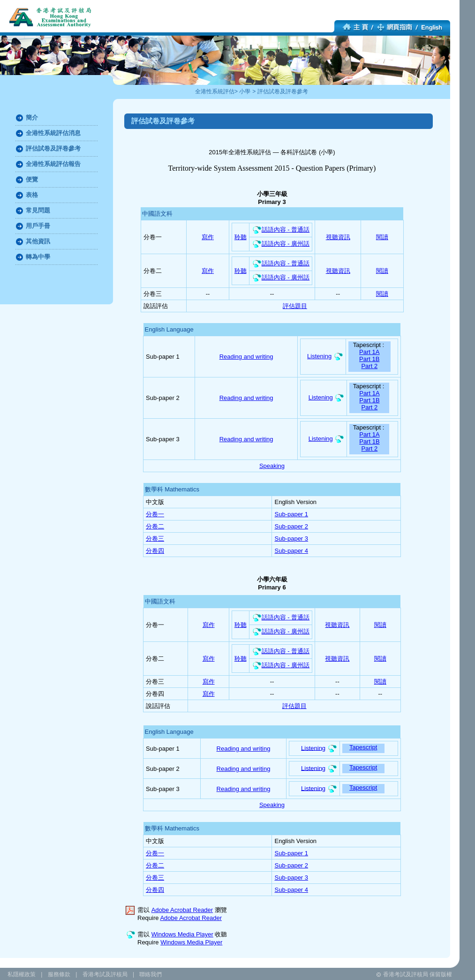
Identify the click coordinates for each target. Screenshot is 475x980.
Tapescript (363, 747)
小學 (245, 91)
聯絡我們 (151, 974)
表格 (32, 195)
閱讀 (382, 237)
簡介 (32, 117)
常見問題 (38, 210)
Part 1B (369, 359)
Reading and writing (246, 357)
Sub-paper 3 (291, 539)
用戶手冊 (38, 226)
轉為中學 (38, 257)
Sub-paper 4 (291, 551)
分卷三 (155, 539)
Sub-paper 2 (291, 526)
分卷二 (155, 526)
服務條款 (59, 974)
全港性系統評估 (215, 91)
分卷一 (155, 514)
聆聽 (241, 237)
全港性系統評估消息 (53, 133)
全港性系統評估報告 (53, 164)
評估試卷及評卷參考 (283, 91)
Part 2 (369, 366)
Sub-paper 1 (291, 514)
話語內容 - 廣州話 (281, 244)
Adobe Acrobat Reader (182, 910)
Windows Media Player (182, 934)
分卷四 (155, 551)
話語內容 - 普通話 (281, 230)
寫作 (208, 237)
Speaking (272, 466)
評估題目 (295, 306)
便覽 (32, 179)
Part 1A (369, 352)
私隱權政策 (22, 974)
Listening (319, 356)
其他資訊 (38, 241)
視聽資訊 (338, 237)
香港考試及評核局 (105, 974)
